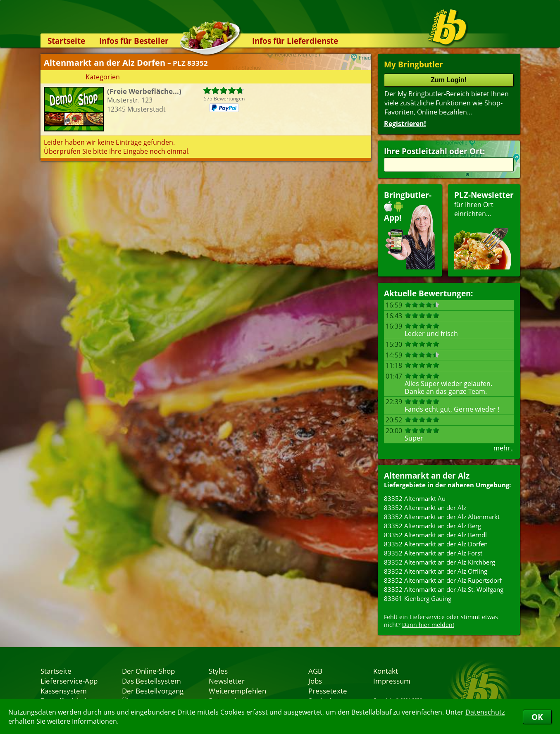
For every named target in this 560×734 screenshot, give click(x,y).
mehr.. (504, 448)
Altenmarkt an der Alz (427, 475)
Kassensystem (64, 691)
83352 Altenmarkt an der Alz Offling (436, 571)
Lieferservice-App (69, 681)
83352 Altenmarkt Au (415, 498)
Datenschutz (485, 712)
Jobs (315, 681)
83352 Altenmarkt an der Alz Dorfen (436, 544)
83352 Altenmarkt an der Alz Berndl (435, 535)
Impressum (392, 681)
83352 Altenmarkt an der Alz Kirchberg (440, 562)
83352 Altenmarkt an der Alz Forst (433, 553)
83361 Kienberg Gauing (418, 598)
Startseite (66, 41)
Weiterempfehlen (237, 691)
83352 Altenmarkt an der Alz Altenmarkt (442, 517)
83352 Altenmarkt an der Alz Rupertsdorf (443, 580)
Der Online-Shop (148, 671)
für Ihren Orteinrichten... (484, 230)
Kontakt (386, 671)
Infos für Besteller (134, 41)
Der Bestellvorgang (153, 691)
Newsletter (227, 681)
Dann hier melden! (428, 625)
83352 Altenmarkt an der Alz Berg (433, 526)
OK (537, 717)
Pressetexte (328, 691)
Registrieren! (405, 124)
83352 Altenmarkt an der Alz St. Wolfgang (444, 589)
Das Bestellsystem (151, 681)
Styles (218, 671)
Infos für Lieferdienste (295, 41)
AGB (315, 671)
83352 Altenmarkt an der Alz (425, 508)
